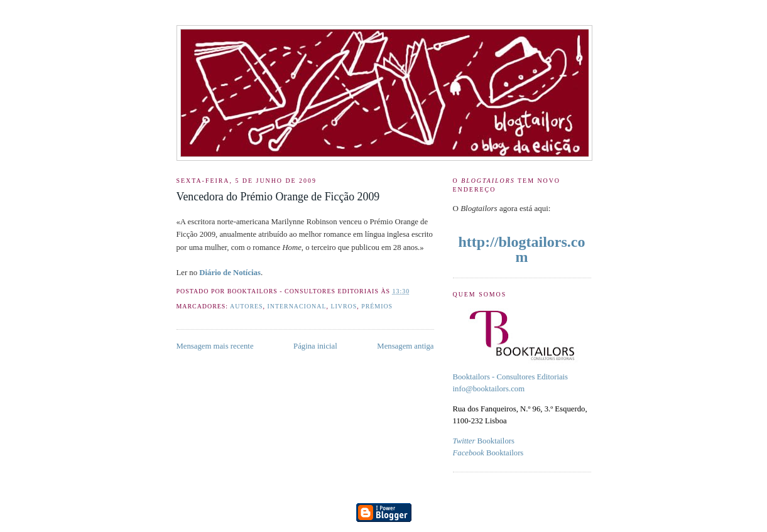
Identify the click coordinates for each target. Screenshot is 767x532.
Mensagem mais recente (215, 346)
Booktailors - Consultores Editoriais (511, 377)
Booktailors (484, 441)
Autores (247, 306)
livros (344, 306)
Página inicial (315, 346)
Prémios (377, 306)
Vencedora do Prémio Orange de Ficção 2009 (278, 197)
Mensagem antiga (405, 346)
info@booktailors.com (489, 389)
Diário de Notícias (230, 273)
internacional (297, 306)
